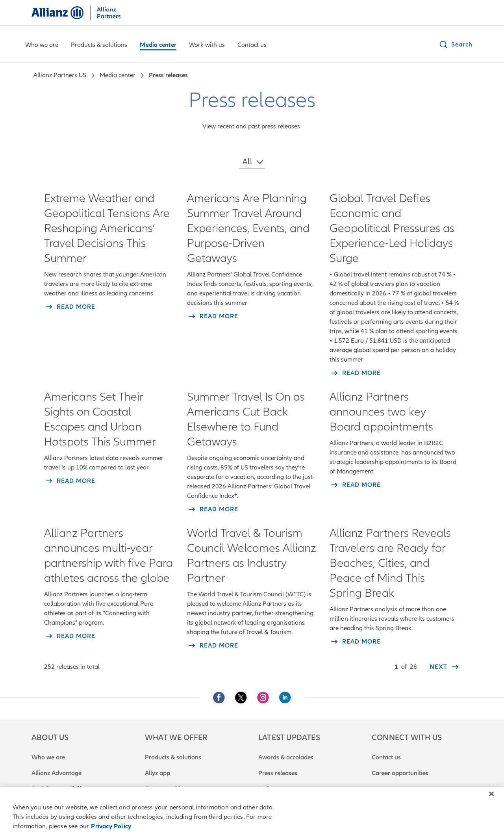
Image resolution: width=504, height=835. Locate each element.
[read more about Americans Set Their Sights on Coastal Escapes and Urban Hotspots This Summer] (70, 481)
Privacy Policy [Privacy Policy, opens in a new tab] (111, 826)
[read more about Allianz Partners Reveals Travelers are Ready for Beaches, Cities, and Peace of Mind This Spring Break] (355, 642)
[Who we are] (42, 46)
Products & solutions (173, 757)
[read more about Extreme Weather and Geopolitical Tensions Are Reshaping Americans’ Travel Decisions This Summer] (70, 307)
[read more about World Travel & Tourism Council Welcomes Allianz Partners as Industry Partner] (213, 646)
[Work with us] (207, 46)
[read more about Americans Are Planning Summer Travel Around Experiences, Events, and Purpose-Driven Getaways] (213, 316)
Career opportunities (400, 773)
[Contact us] (252, 46)
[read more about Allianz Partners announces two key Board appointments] (355, 485)
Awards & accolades (286, 757)
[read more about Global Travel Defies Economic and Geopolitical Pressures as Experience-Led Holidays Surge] (355, 373)
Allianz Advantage (57, 773)
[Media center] (158, 46)
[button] (456, 45)
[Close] (491, 794)
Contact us (386, 757)
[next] (445, 667)
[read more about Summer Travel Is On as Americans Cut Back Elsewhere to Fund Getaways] (213, 509)
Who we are (48, 757)
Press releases (278, 773)
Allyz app (157, 773)
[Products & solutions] (99, 46)
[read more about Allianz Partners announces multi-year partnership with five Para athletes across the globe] (70, 636)
